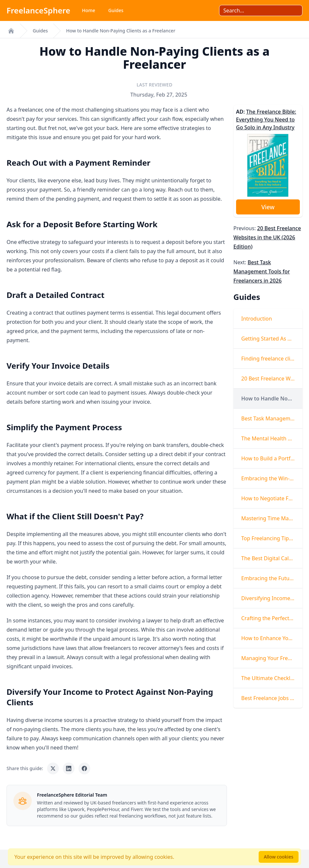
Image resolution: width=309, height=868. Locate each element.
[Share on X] (53, 768)
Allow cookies (279, 857)
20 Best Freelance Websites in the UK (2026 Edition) (267, 237)
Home (89, 10)
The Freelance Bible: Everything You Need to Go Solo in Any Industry (266, 120)
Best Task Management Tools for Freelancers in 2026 (262, 271)
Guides (116, 10)
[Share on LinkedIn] (69, 768)
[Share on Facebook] (84, 768)
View (268, 207)
